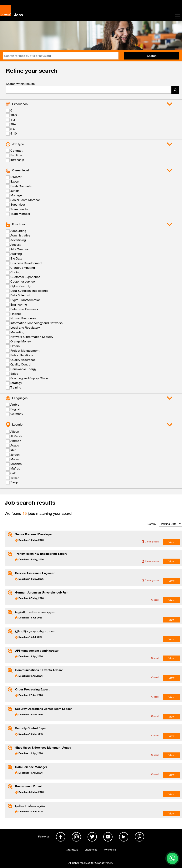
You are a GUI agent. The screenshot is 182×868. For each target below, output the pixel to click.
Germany (17, 414)
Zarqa (14, 482)
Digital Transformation (25, 300)
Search (152, 56)
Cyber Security (21, 286)
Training (16, 387)
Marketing (17, 332)
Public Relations (22, 355)
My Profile (110, 850)
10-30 (14, 115)
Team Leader (19, 209)
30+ (13, 124)
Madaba (16, 464)
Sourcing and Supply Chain (29, 378)
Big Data (16, 258)
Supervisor (18, 204)
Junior (15, 191)
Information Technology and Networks (36, 323)
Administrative (20, 235)
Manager (17, 195)
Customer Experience (25, 277)
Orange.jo (72, 850)
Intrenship (17, 160)
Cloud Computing (23, 268)
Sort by (152, 524)
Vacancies (91, 850)
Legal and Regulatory (25, 327)
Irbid (13, 450)
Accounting (18, 231)
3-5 (13, 129)
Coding (15, 272)
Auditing (16, 254)
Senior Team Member (25, 200)
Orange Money (21, 341)
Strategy (16, 383)
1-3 (13, 120)
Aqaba (15, 445)
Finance (16, 314)
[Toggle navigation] (178, 16)
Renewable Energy (23, 369)
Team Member (20, 214)
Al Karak (16, 436)
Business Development (26, 263)
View (172, 542)
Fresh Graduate (21, 186)
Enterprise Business (24, 309)
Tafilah (15, 478)
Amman (16, 441)
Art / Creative (19, 249)
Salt (13, 473)
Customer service (23, 281)
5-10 (14, 133)
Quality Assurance (23, 360)
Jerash (15, 455)
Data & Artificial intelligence (29, 291)
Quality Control (21, 364)
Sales (14, 374)
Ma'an (15, 459)
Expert (15, 181)
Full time (16, 155)
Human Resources (23, 318)
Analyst (15, 245)
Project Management (25, 351)
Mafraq (15, 468)
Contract (16, 150)
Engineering (19, 304)
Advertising (18, 240)
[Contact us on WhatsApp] (172, 858)
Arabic (15, 404)
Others (15, 346)
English (15, 409)
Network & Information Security (32, 337)
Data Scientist (20, 295)
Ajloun (15, 432)
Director (16, 177)
